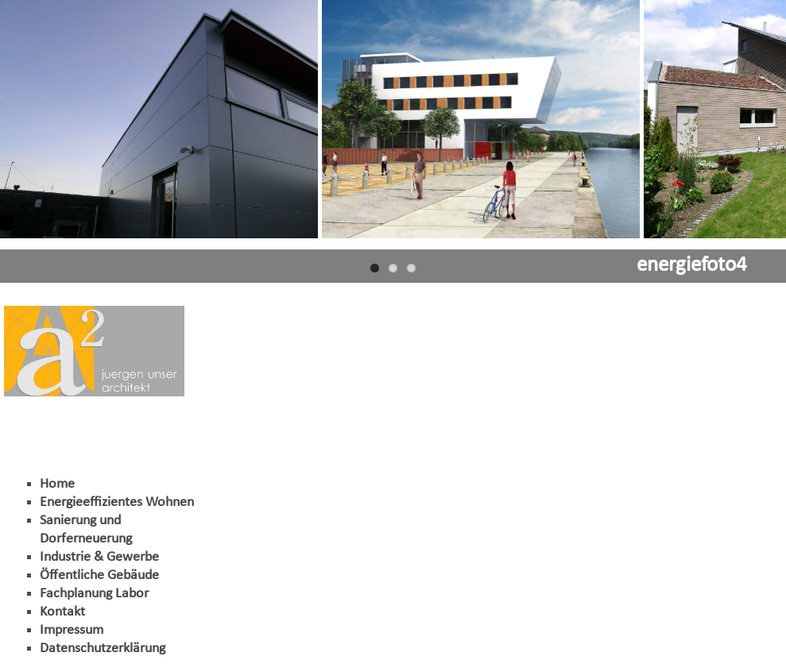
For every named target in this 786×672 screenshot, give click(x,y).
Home (57, 484)
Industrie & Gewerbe (99, 557)
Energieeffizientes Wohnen (117, 502)
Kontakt (62, 612)
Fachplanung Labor (94, 594)
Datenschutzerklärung (103, 649)
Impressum (72, 630)
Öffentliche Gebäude (99, 575)
